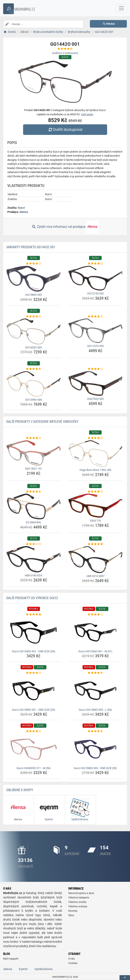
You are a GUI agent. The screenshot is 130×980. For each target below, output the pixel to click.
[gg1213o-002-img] (96, 278)
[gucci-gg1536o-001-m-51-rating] (96, 615)
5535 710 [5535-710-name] (95, 521)
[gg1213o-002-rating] (96, 264)
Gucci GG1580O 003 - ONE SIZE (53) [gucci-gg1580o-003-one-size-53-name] (95, 768)
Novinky (73, 911)
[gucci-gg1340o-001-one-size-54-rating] (34, 615)
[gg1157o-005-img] (96, 331)
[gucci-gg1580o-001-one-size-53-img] (34, 691)
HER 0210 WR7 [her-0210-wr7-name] (95, 576)
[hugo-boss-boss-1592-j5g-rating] (96, 438)
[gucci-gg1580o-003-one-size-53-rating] (96, 731)
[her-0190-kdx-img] (34, 559)
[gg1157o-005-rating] (96, 317)
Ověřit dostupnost (65, 130)
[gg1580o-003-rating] (34, 264)
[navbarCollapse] (121, 8)
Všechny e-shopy (78, 906)
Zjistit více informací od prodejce (65, 227)
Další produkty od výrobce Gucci (32, 598)
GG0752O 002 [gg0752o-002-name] (95, 399)
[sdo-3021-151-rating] (34, 438)
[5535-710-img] (96, 506)
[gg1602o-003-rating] (34, 317)
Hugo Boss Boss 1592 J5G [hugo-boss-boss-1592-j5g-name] (95, 470)
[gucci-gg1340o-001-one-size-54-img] (34, 632)
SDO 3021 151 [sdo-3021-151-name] (33, 469)
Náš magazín (11, 959)
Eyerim (23, 969)
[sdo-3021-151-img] (34, 453)
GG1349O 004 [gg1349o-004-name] (33, 400)
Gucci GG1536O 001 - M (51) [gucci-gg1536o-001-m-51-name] (95, 651)
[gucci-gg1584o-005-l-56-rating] (96, 673)
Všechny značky (77, 902)
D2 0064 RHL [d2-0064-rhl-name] (34, 522)
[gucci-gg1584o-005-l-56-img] (96, 691)
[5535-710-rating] (96, 492)
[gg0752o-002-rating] (96, 369)
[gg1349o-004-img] (34, 384)
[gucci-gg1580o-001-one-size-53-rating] (34, 673)
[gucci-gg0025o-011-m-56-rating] (34, 731)
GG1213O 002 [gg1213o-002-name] (95, 293)
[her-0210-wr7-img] (96, 560)
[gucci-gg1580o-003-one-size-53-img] (96, 749)
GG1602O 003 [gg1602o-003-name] (33, 347)
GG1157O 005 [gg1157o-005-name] (95, 346)
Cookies (73, 963)
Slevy (71, 915)
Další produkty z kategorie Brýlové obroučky (42, 422)
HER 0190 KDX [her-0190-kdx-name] (33, 575)
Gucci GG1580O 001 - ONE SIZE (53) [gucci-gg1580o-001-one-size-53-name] (34, 710)
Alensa (24, 212)
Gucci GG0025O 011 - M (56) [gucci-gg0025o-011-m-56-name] (34, 768)
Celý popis (87, 114)
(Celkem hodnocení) (65, 53)
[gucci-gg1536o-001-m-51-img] (96, 632)
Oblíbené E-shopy (20, 790)
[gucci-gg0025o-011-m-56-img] (34, 749)
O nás (72, 959)
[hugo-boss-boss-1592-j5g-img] (96, 454)
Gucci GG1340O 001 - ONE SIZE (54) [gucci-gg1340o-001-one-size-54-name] (34, 651)
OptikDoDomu (44, 969)
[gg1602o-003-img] (34, 331)
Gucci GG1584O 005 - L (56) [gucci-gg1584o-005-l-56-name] (95, 710)
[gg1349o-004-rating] (34, 369)
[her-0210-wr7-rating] (96, 544)
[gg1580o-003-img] (34, 279)
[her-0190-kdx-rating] (34, 544)
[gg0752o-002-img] (96, 383)
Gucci (21, 208)
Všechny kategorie (79, 898)
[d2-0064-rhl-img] (34, 506)
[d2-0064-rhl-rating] (34, 492)
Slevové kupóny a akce (81, 893)
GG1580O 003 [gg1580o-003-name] (33, 295)
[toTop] (125, 978)
